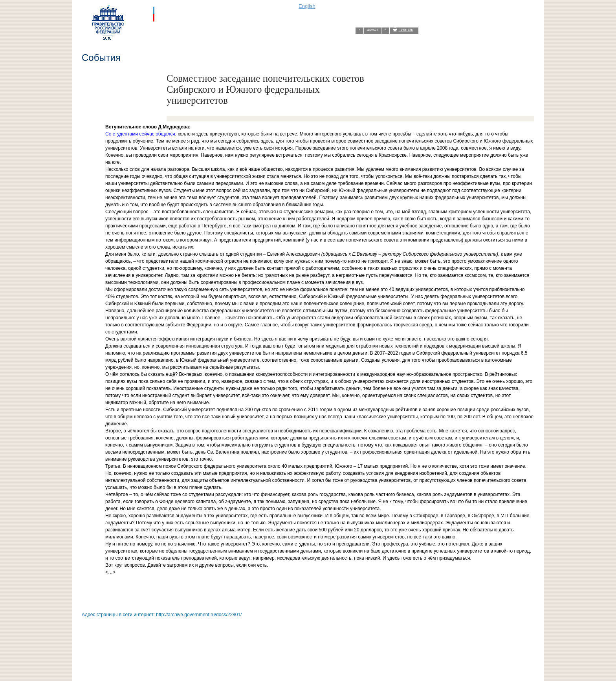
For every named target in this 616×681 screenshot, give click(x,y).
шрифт (373, 29)
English (307, 6)
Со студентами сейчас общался (140, 134)
